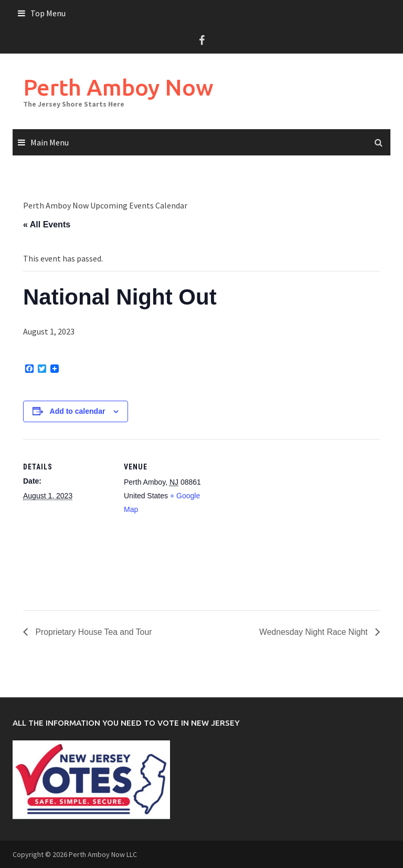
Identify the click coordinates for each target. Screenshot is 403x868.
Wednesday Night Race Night (314, 631)
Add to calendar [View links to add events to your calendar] (78, 411)
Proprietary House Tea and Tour (93, 631)
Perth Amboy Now (119, 87)
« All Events (47, 224)
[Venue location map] (280, 512)
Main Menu (50, 142)
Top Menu (48, 13)
